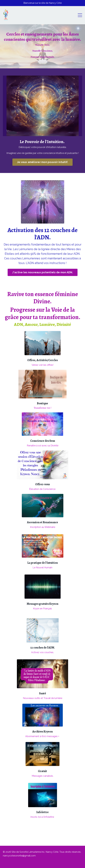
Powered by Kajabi (42, 860)
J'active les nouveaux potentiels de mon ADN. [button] (43, 272)
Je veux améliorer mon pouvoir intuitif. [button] (43, 162)
